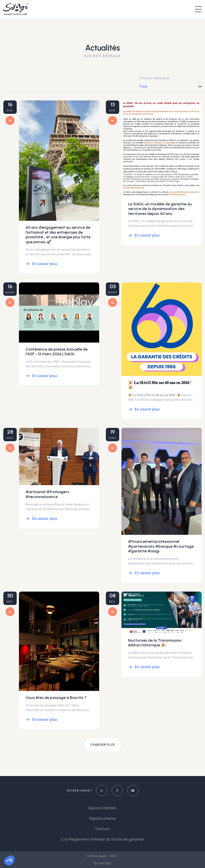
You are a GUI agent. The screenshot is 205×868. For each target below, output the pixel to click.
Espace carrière (103, 808)
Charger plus (103, 745)
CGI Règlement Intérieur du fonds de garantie (103, 839)
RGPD (113, 856)
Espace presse (103, 818)
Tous (143, 86)
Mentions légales (97, 856)
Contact (103, 829)
